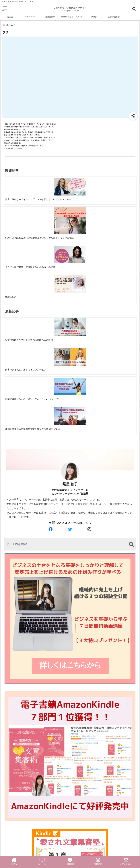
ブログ (94, 17)
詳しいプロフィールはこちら (70, 346)
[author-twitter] (70, 353)
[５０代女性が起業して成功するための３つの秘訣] (86, 184)
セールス (11, 760)
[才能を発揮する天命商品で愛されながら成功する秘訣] (120, 232)
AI (6, 772)
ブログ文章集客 (17, 790)
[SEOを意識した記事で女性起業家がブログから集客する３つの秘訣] (53, 188)
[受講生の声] (120, 184)
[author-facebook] (50, 353)
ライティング (14, 802)
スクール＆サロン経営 (20, 749)
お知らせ (11, 825)
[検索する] (131, 368)
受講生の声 (50, 17)
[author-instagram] (90, 353)
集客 (8, 783)
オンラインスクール (18, 796)
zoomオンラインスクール (72, 17)
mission (10, 17)
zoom (8, 754)
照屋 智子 (70, 307)
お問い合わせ (114, 17)
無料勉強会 (12, 831)
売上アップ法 (14, 814)
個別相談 (11, 837)
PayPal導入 (12, 843)
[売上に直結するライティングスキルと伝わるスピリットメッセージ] (20, 184)
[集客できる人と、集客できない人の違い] (53, 232)
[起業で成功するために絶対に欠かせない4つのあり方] (86, 232)
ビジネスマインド (17, 819)
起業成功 (11, 766)
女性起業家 (12, 808)
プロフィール (30, 17)
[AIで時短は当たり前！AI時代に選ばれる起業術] (20, 232)
